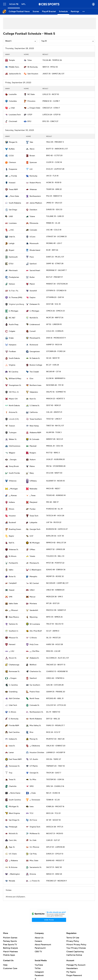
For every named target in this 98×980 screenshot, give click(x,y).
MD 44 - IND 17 (52, 502)
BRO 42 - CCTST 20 (54, 156)
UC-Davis (13, 854)
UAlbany (33, 481)
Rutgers (33, 453)
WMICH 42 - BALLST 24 (56, 543)
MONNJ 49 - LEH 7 (54, 243)
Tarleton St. (13, 624)
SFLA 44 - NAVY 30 (54, 473)
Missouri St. (13, 638)
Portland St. (13, 563)
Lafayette (33, 523)
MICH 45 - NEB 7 (53, 489)
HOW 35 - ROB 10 (54, 183)
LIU (31, 169)
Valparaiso (34, 392)
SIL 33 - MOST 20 (53, 638)
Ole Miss (36, 651)
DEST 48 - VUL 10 (53, 304)
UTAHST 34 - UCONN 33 (56, 237)
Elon (31, 379)
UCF (32, 536)
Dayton (33, 298)
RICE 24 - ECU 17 (53, 732)
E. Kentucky (14, 719)
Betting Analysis (10, 948)
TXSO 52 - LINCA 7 (54, 419)
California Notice (74, 955)
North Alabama (36, 719)
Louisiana (13, 223)
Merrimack (13, 271)
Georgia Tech (35, 529)
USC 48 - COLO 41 (54, 230)
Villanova (13, 481)
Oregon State (35, 108)
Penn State (15, 196)
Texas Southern (36, 419)
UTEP (30, 115)
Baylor (11, 536)
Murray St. (34, 739)
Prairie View (35, 692)
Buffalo (12, 149)
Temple (12, 60)
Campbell (13, 583)
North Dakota (14, 406)
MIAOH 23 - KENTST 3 (56, 399)
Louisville (13, 94)
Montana (33, 604)
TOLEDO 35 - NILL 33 (55, 556)
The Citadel (34, 372)
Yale (31, 142)
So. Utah (33, 840)
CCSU (11, 156)
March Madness (10, 952)
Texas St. (12, 780)
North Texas (34, 699)
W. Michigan (35, 543)
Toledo (32, 556)
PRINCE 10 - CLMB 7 (51, 101)
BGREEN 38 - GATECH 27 (57, 529)
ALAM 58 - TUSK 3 (54, 432)
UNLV (32, 590)
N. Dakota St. (35, 358)
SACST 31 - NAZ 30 (54, 867)
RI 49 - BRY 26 (52, 250)
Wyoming (33, 617)
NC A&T (12, 318)
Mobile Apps (9, 955)
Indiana (12, 502)
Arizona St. (13, 412)
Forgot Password (74, 975)
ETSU (11, 264)
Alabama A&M (35, 433)
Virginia (12, 365)
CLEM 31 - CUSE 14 (54, 162)
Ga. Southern (35, 685)
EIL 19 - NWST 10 (53, 712)
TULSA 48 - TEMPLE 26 (52, 60)
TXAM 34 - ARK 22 (54, 189)
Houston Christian (37, 753)
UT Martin (34, 766)
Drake (11, 338)
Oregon (13, 678)
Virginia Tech (35, 827)
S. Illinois (33, 638)
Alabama (14, 861)
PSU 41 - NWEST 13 (54, 196)
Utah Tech (13, 705)
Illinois (11, 509)
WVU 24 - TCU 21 (53, 813)
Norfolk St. (34, 318)
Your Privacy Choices (76, 948)
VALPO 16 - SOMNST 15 (56, 392)
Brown (32, 156)
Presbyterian (14, 277)
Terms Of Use (73, 938)
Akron (32, 149)
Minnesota (34, 223)
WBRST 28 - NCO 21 (55, 439)
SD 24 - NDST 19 (53, 358)
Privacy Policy (73, 941)
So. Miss (33, 780)
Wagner (12, 453)
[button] (84, 11)
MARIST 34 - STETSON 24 (57, 284)
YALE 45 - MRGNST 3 (55, 142)
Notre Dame (15, 793)
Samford (33, 264)
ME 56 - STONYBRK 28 (56, 466)
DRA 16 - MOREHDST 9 (56, 338)
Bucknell (12, 523)
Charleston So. (35, 672)
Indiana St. (13, 739)
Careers (38, 941)
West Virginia (14, 813)
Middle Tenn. (14, 67)
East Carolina (14, 732)
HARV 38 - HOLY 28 (54, 644)
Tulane (32, 216)
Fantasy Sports (10, 941)
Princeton (31, 101)
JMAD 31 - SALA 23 (54, 203)
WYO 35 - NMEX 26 (54, 617)
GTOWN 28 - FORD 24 (56, 351)
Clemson (12, 162)
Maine (32, 466)
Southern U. (14, 631)
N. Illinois (13, 556)
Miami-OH (13, 399)
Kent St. (33, 399)
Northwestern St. (36, 712)
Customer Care (10, 968)
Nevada (12, 881)
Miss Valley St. (35, 726)
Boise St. (12, 577)
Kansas (14, 496)
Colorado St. (35, 705)
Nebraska (33, 489)
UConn (32, 237)
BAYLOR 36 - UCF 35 (55, 536)
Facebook (39, 975)
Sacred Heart (35, 271)
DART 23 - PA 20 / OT (55, 257)
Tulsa (29, 60)
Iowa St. (12, 746)
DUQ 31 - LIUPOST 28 (55, 169)
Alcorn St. (13, 658)
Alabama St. (34, 658)
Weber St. (13, 439)
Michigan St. (14, 807)
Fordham (12, 352)
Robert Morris (35, 183)
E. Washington (35, 570)
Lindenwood (35, 325)
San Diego (13, 210)
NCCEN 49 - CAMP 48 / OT (57, 583)
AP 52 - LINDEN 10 (54, 324)
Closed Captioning (75, 952)
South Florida (14, 473)
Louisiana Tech (15, 115)
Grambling (13, 692)
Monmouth (34, 244)
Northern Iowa (35, 385)
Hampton (13, 345)
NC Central (34, 583)
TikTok (38, 968)
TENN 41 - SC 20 (53, 800)
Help (5, 965)
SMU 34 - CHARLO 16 (55, 786)
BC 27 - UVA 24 (53, 365)
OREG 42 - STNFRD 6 (55, 678)
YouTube (39, 965)
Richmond (34, 345)
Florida (14, 176)
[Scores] (36, 11)
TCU (31, 813)
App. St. (12, 847)
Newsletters (72, 968)
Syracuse (33, 162)
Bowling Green (15, 529)
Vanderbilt (34, 610)
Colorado (33, 230)
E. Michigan (14, 311)
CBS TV (38, 952)
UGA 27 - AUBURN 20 (56, 459)
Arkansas (33, 189)
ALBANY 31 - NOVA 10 (56, 481)
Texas (33, 496)
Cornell (33, 331)
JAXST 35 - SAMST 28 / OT (53, 74)
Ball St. (12, 543)
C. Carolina (13, 685)
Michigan (14, 489)
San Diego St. (14, 820)
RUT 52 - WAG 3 (53, 453)
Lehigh (12, 244)
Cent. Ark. (13, 840)
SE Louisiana (35, 624)
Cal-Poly (33, 854)
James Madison (36, 203)
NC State (31, 94)
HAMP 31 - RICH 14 (54, 345)
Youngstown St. (15, 385)
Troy (11, 773)
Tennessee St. (14, 766)
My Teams (71, 972)
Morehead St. (35, 338)
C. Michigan (34, 311)
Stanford (33, 678)
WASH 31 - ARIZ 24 (54, 874)
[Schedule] (63, 11)
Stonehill (33, 291)
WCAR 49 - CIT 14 (53, 372)
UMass (32, 550)
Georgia (13, 460)
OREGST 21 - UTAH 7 (51, 108)
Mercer (33, 597)
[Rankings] (75, 11)
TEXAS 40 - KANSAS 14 (56, 495)
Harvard (12, 644)
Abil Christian (14, 699)
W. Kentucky (33, 67)
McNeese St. (35, 834)
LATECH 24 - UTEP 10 (51, 115)
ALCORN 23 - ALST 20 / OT (58, 658)
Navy (32, 473)
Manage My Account (76, 965)
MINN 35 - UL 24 (53, 223)
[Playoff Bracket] (49, 11)
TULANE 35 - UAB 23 (55, 216)
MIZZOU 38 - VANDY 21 (56, 610)
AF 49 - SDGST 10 (53, 820)
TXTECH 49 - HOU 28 (55, 516)
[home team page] (7, 60)
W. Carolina (13, 372)
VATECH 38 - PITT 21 (55, 827)
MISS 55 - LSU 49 (53, 651)
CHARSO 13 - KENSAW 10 (57, 672)
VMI (11, 597)
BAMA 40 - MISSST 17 (55, 861)
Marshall (33, 446)
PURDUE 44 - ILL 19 (54, 509)
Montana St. (34, 563)
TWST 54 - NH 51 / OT (55, 426)
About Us (39, 938)
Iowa (32, 807)
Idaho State (13, 604)
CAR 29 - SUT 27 (53, 840)
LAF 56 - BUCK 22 (54, 522)
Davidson (33, 210)
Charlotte (13, 786)
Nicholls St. (13, 834)
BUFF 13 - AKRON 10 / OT (57, 149)
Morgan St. (13, 142)
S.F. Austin (34, 759)
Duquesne (13, 169)
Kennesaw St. (14, 672)
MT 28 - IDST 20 (53, 603)
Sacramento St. (36, 867)
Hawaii (12, 590)
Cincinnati (13, 121)
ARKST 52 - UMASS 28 (56, 549)
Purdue (33, 509)
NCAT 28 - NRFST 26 (55, 318)
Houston (12, 516)
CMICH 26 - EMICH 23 (55, 311)
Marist (32, 284)
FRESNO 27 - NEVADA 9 (56, 881)
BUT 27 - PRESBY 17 (54, 277)
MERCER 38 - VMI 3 (54, 597)
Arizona (33, 874)
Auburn (33, 460)
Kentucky (33, 176)
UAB (11, 216)
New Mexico (14, 617)
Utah (13, 108)
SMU (32, 786)
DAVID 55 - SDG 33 (54, 210)
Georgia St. (34, 773)
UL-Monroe (34, 847)
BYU (29, 121)
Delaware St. (35, 304)
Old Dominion (15, 446)
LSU (12, 651)
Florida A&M (14, 726)
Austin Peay (14, 325)
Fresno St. (36, 881)
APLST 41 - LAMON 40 (56, 847)
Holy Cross (34, 644)
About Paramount (43, 945)
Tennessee (36, 800)
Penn (32, 257)
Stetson (12, 284)
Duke (34, 793)
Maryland (33, 502)
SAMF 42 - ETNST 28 (55, 264)
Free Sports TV (10, 945)
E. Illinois (12, 712)
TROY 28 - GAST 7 (54, 773)
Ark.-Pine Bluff (36, 631)
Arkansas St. (14, 550)
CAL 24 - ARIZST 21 (54, 412)
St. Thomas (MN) (16, 298)
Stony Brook (14, 466)
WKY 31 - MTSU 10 (50, 67)
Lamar (11, 753)
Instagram (39, 972)
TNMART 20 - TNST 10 (56, 766)
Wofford (33, 665)
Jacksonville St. (15, 74)
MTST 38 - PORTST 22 (55, 563)
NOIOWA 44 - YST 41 (55, 385)
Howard (12, 183)
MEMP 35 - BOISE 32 (55, 576)
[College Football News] (19, 11)
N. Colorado (34, 439)
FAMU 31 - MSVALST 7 (55, 726)
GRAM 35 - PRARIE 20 (56, 692)
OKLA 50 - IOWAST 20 (56, 746)
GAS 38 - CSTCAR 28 (55, 685)
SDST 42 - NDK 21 (53, 405)
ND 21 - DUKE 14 (53, 793)
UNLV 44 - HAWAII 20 (55, 590)
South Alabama (15, 203)
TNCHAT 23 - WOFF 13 (56, 665)
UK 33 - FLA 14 (52, 176)
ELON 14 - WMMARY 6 (56, 378)
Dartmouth (13, 257)
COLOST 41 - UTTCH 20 (56, 705)
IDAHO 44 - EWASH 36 (56, 570)
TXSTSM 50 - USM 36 (55, 780)
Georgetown (35, 352)
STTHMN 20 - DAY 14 (55, 297)
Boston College (36, 365)
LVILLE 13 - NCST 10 (51, 94)
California (34, 412)
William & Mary (15, 379)
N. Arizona (13, 867)
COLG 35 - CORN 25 (55, 331)
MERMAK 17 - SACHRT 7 (56, 270)
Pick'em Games (10, 938)
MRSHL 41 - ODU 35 (55, 446)
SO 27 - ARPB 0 (53, 631)
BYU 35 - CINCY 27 (50, 121)
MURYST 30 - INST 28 (55, 739)
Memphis (33, 577)
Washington (15, 874)
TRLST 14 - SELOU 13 (55, 624)
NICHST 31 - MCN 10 (55, 834)
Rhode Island (35, 250)
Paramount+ (40, 948)
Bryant (11, 250)
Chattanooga (14, 665)
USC (12, 230)
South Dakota (14, 358)
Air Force (33, 820)
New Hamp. (34, 426)
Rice (31, 732)
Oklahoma (36, 746)
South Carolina (15, 800)
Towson (12, 426)
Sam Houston (33, 74)
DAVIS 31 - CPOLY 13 (55, 854)
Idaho (11, 570)
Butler (32, 277)
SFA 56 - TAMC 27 (54, 759)
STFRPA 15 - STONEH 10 (56, 291)
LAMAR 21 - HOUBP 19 (56, 753)
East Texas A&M (15, 759)
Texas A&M (13, 189)
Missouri (15, 610)
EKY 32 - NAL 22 (53, 719)
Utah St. (12, 237)
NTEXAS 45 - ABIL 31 (55, 699)
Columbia (13, 101)
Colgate (12, 331)
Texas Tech (34, 516)
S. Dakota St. (35, 406)
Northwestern (35, 196)
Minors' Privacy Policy (76, 945)
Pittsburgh (13, 827)
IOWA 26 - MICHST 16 (55, 807)
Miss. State (34, 861)
